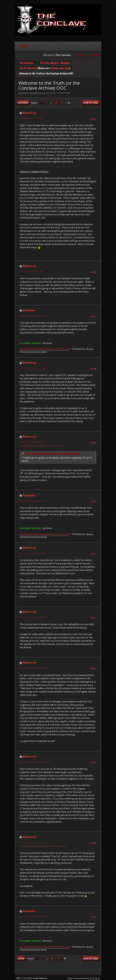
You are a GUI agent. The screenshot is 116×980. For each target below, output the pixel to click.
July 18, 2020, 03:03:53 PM (31, 117)
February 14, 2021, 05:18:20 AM (34, 915)
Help (70, 976)
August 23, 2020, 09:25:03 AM (33, 499)
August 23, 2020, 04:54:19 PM (33, 551)
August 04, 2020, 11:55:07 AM (33, 314)
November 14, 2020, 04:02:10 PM (35, 666)
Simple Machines (40, 976)
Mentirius (30, 111)
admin (55, 67)
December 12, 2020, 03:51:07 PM (35, 841)
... (51, 101)
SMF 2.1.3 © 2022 (24, 976)
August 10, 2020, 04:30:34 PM (33, 366)
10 (56, 101)
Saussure (64, 67)
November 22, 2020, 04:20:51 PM (35, 760)
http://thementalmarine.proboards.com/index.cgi (44, 347)
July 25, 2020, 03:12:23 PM (31, 270)
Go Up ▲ (96, 976)
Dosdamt (29, 308)
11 (62, 101)
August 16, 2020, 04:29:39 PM (33, 440)
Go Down (23, 101)
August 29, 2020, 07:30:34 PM (33, 615)
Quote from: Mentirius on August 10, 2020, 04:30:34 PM (52, 452)
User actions (91, 101)
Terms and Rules (82, 976)
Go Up (21, 957)
